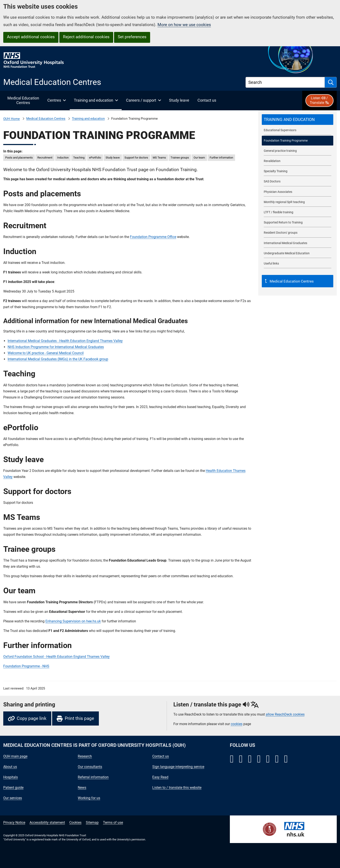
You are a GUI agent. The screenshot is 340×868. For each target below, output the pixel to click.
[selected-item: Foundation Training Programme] (298, 141)
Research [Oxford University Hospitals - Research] (85, 756)
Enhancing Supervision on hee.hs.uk (73, 621)
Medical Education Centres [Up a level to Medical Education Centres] (291, 281)
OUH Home (12, 119)
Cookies (75, 823)
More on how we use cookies (184, 25)
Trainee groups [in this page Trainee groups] (180, 158)
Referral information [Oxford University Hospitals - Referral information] (93, 777)
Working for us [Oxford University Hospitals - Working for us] (89, 798)
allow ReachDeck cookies (285, 714)
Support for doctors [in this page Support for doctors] (136, 158)
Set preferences (132, 37)
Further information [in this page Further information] (221, 158)
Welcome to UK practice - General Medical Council (46, 353)
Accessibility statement (47, 823)
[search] (331, 82)
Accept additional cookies (31, 37)
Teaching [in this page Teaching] (79, 158)
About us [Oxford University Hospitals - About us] (10, 767)
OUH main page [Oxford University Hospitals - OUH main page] (15, 756)
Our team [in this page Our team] (199, 158)
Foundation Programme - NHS (26, 666)
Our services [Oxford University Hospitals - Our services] (13, 798)
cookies (237, 724)
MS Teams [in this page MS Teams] (159, 158)
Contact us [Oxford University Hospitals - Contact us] (161, 756)
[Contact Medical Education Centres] (207, 101)
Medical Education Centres (46, 119)
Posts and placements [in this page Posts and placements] (19, 158)
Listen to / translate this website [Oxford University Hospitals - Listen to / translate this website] (177, 788)
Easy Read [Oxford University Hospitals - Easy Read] (160, 777)
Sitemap (92, 823)
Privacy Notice (14, 823)
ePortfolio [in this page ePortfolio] (95, 158)
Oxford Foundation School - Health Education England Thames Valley (56, 657)
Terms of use (113, 823)
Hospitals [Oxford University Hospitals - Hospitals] (11, 777)
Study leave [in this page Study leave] (113, 158)
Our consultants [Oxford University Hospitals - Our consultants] (90, 767)
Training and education (88, 119)
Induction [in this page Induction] (63, 158)
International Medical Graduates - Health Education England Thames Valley (65, 341)
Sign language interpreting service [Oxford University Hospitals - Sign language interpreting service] (178, 767)
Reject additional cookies (86, 37)
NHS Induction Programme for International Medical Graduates (56, 347)
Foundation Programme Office (153, 237)
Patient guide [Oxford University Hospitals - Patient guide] (13, 788)
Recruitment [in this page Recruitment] (45, 158)
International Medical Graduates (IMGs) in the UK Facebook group (58, 359)
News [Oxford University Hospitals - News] (82, 788)
